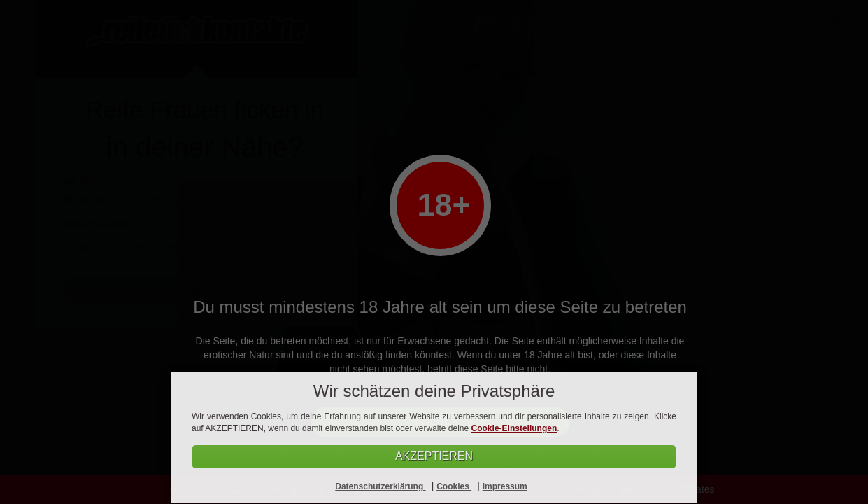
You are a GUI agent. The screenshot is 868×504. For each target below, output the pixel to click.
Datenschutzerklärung (380, 486)
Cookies (454, 486)
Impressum (505, 486)
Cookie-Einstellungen (514, 428)
